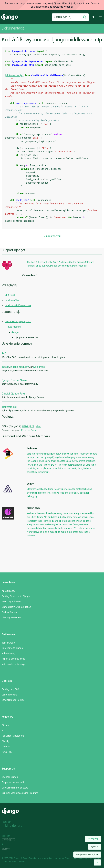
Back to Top (52, 236)
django (15, 332)
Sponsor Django (10, 777)
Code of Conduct (10, 612)
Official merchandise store (15, 788)
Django (9, 17)
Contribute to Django (12, 648)
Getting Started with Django (16, 596)
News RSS (7, 752)
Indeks (5, 367)
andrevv (9, 849)
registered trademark (84, 858)
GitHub (5, 725)
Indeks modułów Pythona (18, 305)
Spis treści (10, 295)
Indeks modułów (20, 367)
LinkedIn (6, 746)
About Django (9, 591)
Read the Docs (28, 430)
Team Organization (11, 601)
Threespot (9, 840)
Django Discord (9, 695)
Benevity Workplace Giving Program (20, 793)
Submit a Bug (8, 653)
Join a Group (8, 643)
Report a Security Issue (13, 659)
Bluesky (6, 741)
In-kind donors (12, 826)
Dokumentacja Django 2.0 (18, 321)
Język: (95, 847)
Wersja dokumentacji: (87, 854)
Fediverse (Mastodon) (13, 736)
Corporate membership (13, 782)
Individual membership (13, 664)
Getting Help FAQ (10, 689)
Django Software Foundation (16, 607)
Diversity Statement (12, 617)
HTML (25, 426)
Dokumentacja (13, 28)
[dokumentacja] (14, 75)
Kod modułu (14, 327)
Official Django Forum (14, 394)
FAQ (4, 354)
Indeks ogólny (12, 300)
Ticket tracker (9, 407)
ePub (38, 426)
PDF (32, 426)
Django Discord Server (15, 380)
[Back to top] (97, 862)
